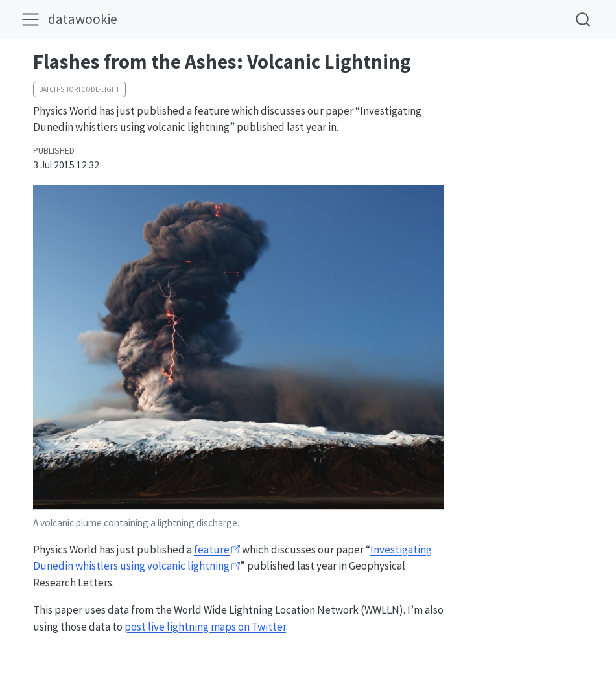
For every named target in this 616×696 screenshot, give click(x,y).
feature (212, 550)
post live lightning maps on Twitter (205, 627)
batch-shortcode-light (79, 89)
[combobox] (584, 19)
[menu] (30, 19)
